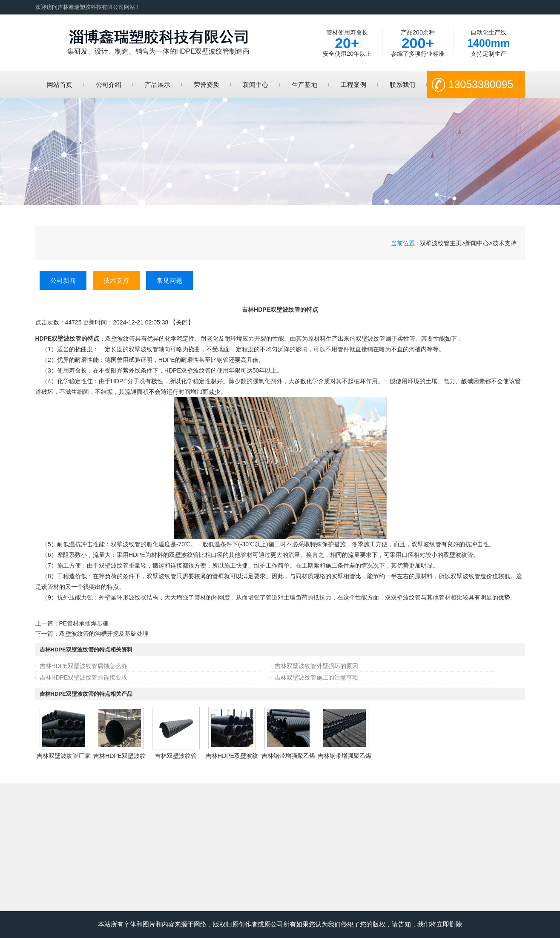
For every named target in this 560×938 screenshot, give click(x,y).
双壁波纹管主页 (441, 243)
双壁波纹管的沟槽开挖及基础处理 (104, 634)
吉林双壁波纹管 (176, 756)
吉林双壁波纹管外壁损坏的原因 (316, 666)
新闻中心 (477, 243)
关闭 (182, 322)
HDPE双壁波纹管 (188, 370)
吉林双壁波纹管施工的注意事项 (316, 677)
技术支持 (505, 243)
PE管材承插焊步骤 (84, 623)
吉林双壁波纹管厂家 (63, 756)
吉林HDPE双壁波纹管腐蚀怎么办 (84, 666)
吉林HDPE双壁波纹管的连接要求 (84, 677)
